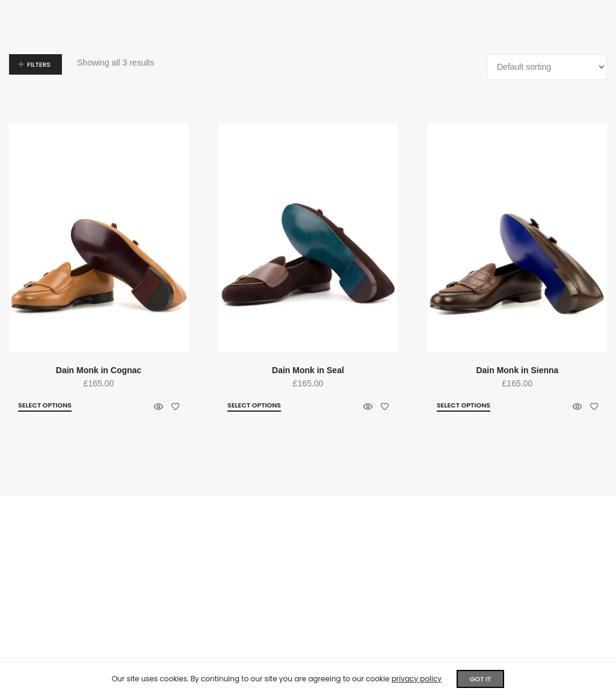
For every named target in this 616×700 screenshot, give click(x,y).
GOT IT (480, 679)
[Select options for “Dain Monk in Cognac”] (45, 406)
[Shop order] (547, 67)
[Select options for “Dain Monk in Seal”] (254, 406)
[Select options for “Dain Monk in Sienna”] (464, 406)
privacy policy (417, 679)
